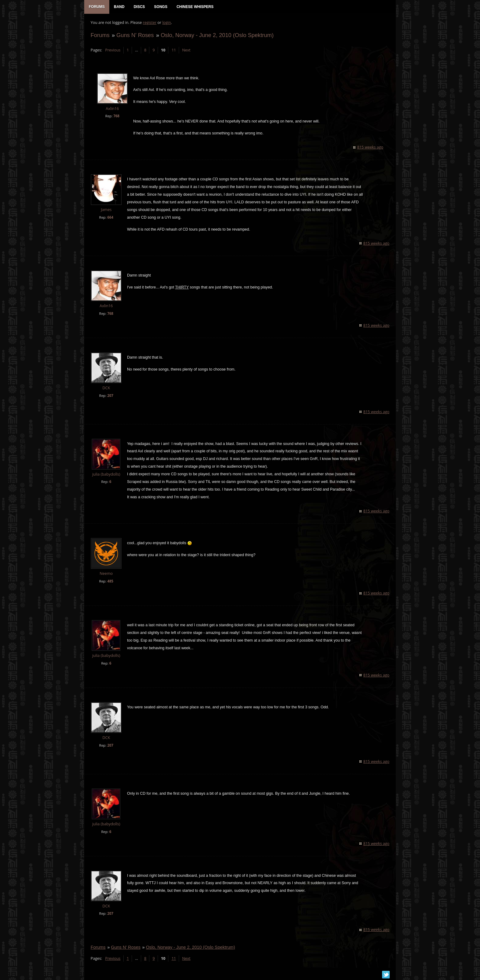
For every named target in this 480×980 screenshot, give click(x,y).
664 (110, 218)
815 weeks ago (371, 148)
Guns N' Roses (135, 36)
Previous (112, 51)
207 (110, 396)
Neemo (106, 574)
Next (186, 51)
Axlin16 (112, 109)
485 (110, 582)
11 (173, 51)
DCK (106, 388)
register (150, 23)
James (106, 210)
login (166, 23)
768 (116, 117)
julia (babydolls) (106, 475)
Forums (100, 36)
